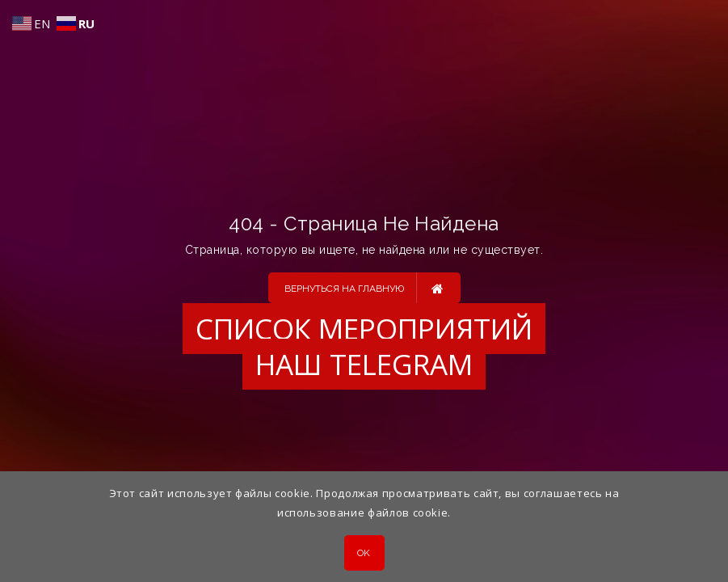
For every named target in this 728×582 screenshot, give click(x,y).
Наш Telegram (364, 364)
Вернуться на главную (364, 288)
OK (364, 553)
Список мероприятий (364, 329)
